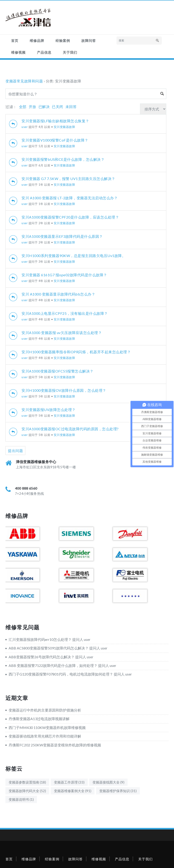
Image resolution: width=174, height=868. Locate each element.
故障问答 (89, 41)
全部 (23, 107)
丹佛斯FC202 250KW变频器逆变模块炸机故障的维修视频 (55, 745)
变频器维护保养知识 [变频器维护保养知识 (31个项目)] (118, 791)
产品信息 (44, 52)
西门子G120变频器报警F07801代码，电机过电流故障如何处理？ (61, 674)
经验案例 (63, 41)
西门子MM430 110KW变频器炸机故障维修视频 (47, 727)
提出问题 (15, 451)
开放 (33, 107)
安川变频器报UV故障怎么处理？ (49, 410)
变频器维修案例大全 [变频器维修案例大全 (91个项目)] (73, 791)
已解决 (44, 107)
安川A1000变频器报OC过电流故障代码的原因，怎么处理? (70, 429)
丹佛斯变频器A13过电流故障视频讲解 (39, 719)
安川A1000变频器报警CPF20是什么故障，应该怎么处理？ (70, 217)
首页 (15, 41)
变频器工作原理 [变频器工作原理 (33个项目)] (69, 782)
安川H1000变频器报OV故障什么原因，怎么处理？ (64, 390)
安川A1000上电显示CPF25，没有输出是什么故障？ (65, 313)
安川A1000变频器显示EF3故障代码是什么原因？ (62, 236)
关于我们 (70, 52)
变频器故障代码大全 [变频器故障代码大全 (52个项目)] (27, 791)
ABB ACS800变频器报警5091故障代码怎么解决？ (49, 648)
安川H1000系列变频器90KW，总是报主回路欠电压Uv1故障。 (74, 256)
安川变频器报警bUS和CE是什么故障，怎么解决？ (63, 159)
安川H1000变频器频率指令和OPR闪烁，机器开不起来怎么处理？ (76, 352)
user (25, 127)
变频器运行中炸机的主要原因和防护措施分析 (45, 710)
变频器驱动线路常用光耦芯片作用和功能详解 (45, 736)
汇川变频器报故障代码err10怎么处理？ (40, 639)
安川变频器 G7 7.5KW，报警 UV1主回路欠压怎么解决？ (68, 179)
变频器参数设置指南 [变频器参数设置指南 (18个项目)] (27, 782)
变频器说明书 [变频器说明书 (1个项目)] (21, 799)
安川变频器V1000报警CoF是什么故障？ (55, 140)
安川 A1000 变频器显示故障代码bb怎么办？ (58, 294)
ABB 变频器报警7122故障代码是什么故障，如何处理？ (53, 665)
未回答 (71, 107)
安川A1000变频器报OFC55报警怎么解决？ (58, 371)
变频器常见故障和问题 (24, 81)
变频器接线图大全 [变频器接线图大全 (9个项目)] (108, 782)
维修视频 (18, 52)
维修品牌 (37, 41)
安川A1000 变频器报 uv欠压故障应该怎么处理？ (62, 333)
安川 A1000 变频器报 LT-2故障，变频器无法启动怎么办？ (70, 198)
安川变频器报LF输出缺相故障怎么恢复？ (55, 121)
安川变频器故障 (64, 127)
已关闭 (58, 107)
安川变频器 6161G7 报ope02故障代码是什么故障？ (64, 275)
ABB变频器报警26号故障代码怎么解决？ (42, 657)
